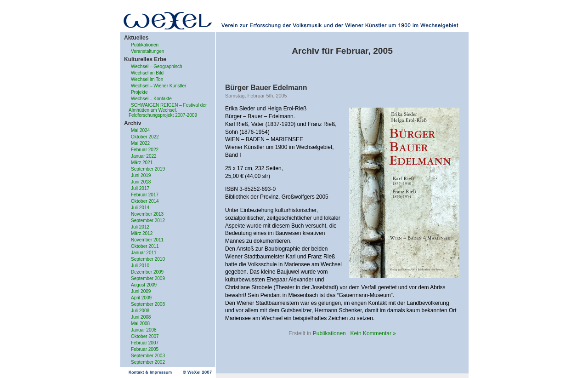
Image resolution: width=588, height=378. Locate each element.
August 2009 (144, 285)
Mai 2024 (140, 130)
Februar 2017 (145, 195)
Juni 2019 (141, 175)
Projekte (139, 92)
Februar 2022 (145, 150)
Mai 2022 (140, 143)
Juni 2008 (141, 317)
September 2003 (148, 356)
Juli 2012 (140, 227)
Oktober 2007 (145, 336)
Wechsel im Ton (147, 79)
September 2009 (148, 278)
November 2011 (147, 240)
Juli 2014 (140, 208)
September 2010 (148, 259)
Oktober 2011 (145, 246)
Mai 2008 (140, 324)
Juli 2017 (140, 188)
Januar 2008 (144, 330)
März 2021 (142, 163)
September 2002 (148, 362)
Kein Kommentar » (373, 333)
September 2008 (148, 304)
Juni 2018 (141, 182)
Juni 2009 (141, 291)
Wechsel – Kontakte (151, 99)
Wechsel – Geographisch (157, 66)
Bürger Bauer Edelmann (266, 88)
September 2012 (148, 220)
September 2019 (148, 169)
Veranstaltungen (147, 51)
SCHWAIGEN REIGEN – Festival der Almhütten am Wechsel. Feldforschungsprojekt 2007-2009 (168, 110)
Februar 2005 (145, 349)
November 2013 (147, 214)
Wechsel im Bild (147, 73)
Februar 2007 (145, 343)
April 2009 (141, 298)
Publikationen (145, 45)
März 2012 (142, 233)
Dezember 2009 (147, 272)
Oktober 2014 (145, 201)
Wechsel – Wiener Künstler (158, 86)
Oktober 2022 (145, 137)
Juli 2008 (140, 311)
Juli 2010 (140, 266)
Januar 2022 (144, 156)
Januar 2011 (144, 253)
